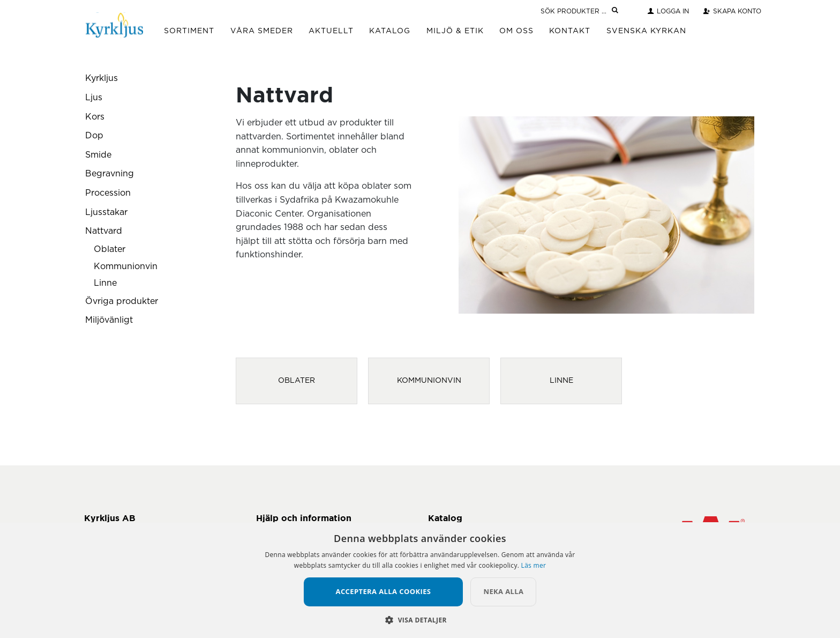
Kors (95, 117)
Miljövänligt (109, 320)
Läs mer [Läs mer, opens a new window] (534, 565)
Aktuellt (331, 31)
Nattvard (104, 231)
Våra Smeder (262, 31)
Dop (94, 136)
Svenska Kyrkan (646, 31)
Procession (108, 193)
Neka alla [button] (503, 591)
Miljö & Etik (455, 31)
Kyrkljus (102, 78)
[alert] (420, 580)
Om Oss (516, 31)
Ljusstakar (106, 212)
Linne (105, 283)
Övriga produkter (122, 301)
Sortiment (189, 31)
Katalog (390, 31)
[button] (420, 620)
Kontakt (570, 31)
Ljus (94, 98)
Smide (98, 155)
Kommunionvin (126, 266)
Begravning (110, 174)
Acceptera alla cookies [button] (384, 591)
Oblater (110, 249)
